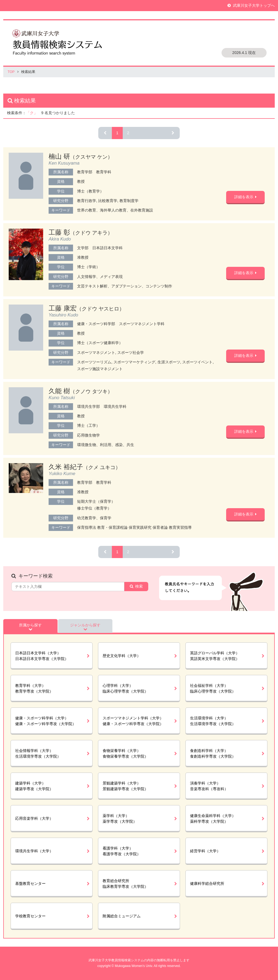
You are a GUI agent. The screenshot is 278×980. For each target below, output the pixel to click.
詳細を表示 (244, 197)
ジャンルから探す (85, 625)
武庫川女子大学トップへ (254, 5)
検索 (139, 586)
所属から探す (30, 625)
